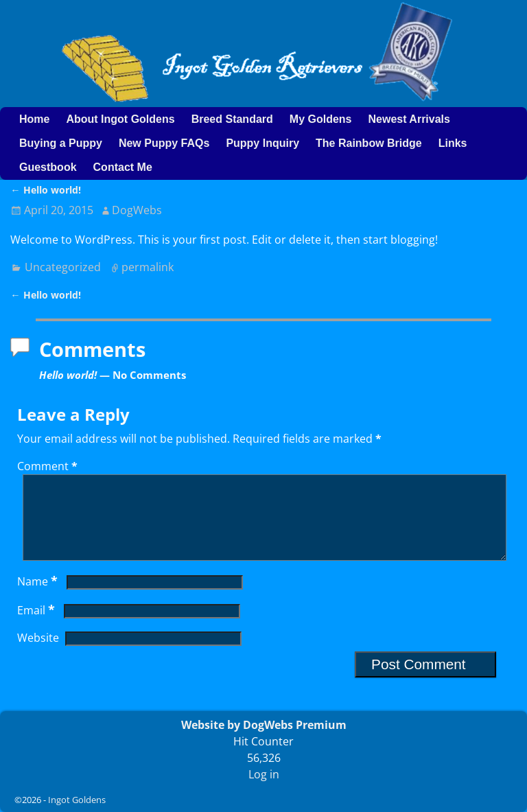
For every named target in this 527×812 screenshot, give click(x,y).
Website (38, 654)
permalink (148, 267)
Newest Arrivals (409, 119)
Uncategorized (63, 267)
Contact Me (123, 167)
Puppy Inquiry (262, 143)
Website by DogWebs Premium (264, 725)
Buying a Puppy (61, 143)
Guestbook (48, 167)
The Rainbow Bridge (369, 143)
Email (37, 627)
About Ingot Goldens (120, 119)
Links (453, 143)
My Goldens (321, 119)
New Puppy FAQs (164, 143)
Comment (49, 466)
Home (34, 119)
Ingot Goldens (77, 800)
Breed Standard (232, 119)
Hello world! (45, 190)
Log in (264, 774)
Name (39, 598)
